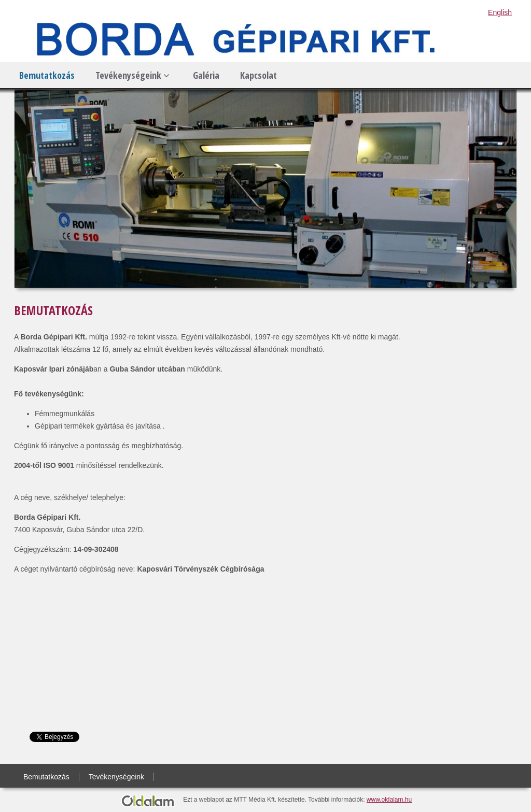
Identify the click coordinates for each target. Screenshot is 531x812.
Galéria (206, 75)
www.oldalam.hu (389, 800)
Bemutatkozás (47, 75)
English (500, 12)
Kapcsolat (258, 75)
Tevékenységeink (132, 75)
